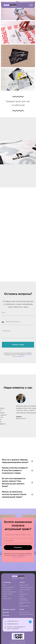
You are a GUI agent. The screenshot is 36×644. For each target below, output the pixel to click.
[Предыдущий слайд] (2, 414)
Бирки (21, 600)
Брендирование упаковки (26, 622)
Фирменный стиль (25, 620)
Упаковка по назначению (26, 595)
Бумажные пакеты (24, 614)
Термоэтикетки (24, 602)
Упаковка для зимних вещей (25, 611)
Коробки (22, 604)
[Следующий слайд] (34, 152)
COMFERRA (18, 432)
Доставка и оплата (9, 617)
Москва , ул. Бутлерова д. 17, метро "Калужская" (16, 636)
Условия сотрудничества (10, 600)
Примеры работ (7, 607)
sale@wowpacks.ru (13, 632)
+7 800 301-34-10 (13, 629)
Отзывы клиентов (7, 602)
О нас (4, 593)
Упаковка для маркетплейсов (24, 607)
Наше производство (8, 595)
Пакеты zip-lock (24, 593)
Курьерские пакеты (25, 598)
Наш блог (6, 620)
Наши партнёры (7, 598)
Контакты (6, 623)
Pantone (5, 604)
